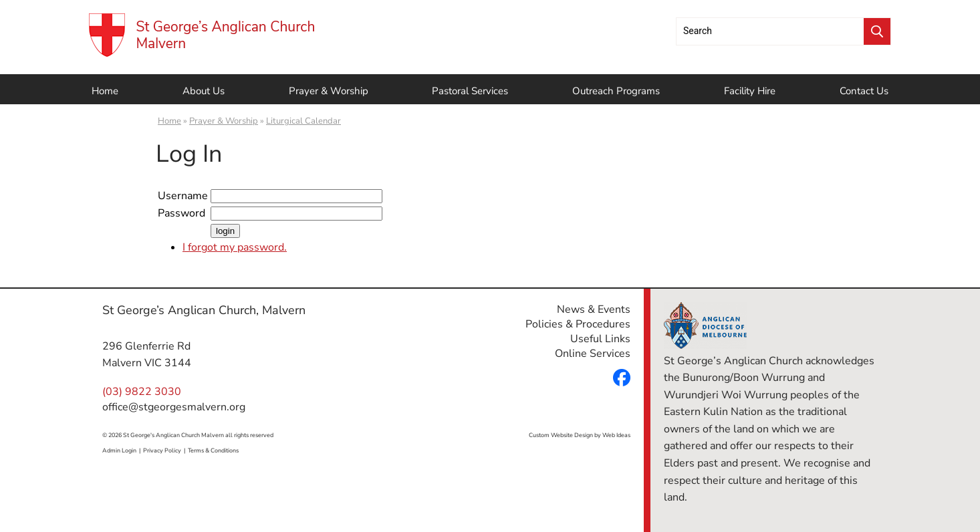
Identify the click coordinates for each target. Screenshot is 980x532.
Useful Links (600, 339)
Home (105, 91)
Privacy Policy (162, 450)
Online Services (593, 354)
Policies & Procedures (578, 324)
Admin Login (119, 450)
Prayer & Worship (329, 91)
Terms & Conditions (213, 450)
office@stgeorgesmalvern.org (174, 407)
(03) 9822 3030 (142, 392)
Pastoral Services (470, 91)
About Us (204, 91)
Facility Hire (750, 91)
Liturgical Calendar (303, 121)
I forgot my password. (235, 247)
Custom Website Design (561, 435)
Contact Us (864, 91)
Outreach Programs (616, 91)
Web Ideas (616, 435)
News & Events (594, 309)
